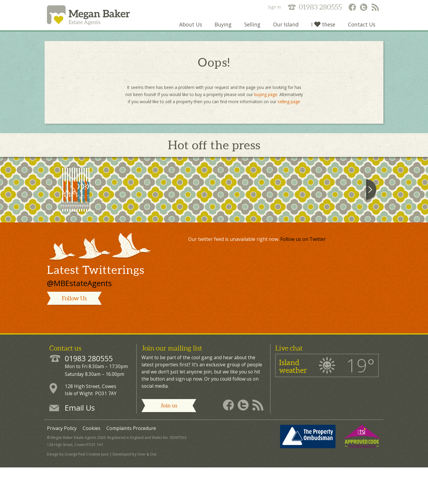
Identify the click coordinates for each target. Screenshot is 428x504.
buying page (266, 98)
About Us (188, 28)
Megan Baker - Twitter (364, 8)
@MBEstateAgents (79, 322)
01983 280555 (320, 7)
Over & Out (147, 493)
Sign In (274, 7)
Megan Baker (95, 17)
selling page (289, 105)
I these (323, 28)
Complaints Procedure (131, 467)
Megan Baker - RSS (376, 8)
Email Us (80, 446)
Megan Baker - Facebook (352, 8)
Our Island (285, 28)
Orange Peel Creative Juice (87, 493)
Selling (251, 28)
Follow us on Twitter (303, 277)
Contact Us (361, 28)
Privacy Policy (62, 467)
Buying (221, 28)
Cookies (92, 467)
